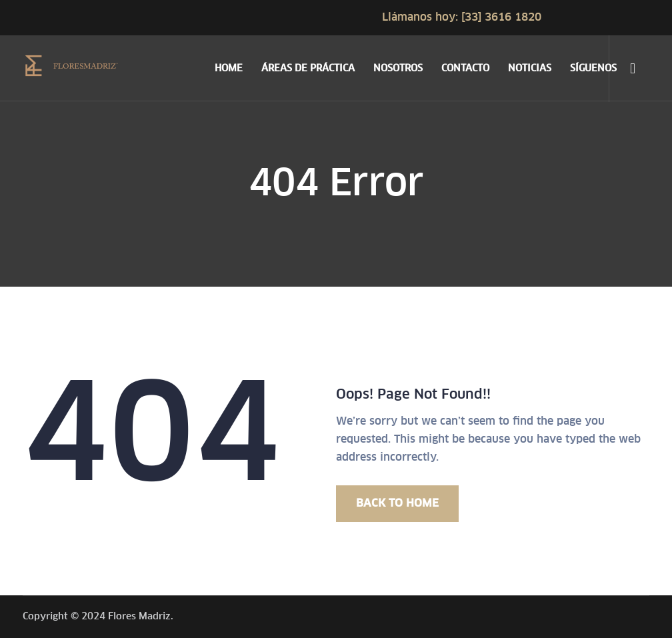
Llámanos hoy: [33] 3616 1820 (462, 17)
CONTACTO (465, 68)
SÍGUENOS (593, 68)
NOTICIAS (530, 68)
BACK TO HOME (397, 503)
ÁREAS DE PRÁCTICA (308, 68)
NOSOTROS (398, 68)
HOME (229, 68)
